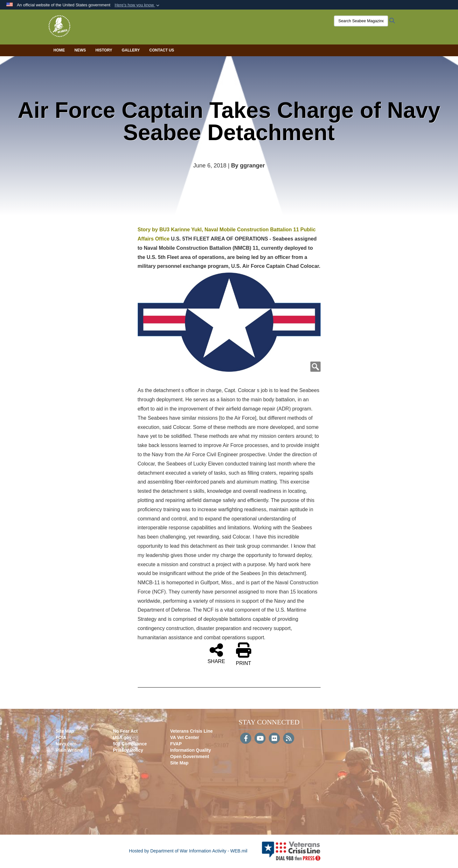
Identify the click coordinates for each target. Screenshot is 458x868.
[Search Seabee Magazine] (358, 21)
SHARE (216, 653)
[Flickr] (274, 739)
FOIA (61, 737)
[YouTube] (260, 739)
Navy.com (66, 744)
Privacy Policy (128, 750)
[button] (138, 5)
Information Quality (191, 750)
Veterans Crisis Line (191, 731)
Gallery (131, 50)
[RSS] (289, 739)
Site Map (65, 731)
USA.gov (122, 737)
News (80, 50)
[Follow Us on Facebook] (246, 739)
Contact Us (162, 50)
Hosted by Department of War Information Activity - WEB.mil (188, 851)
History (104, 50)
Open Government (190, 756)
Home (59, 50)
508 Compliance (130, 744)
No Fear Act (125, 731)
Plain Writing (69, 750)
